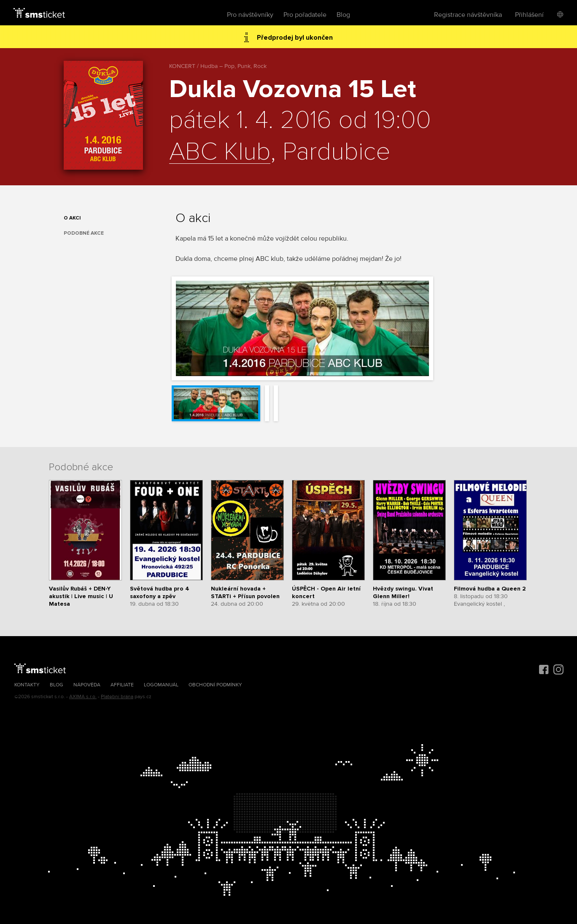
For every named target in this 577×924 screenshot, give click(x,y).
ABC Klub (220, 152)
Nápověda (87, 685)
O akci (72, 218)
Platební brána (117, 697)
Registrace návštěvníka (468, 15)
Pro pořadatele (305, 15)
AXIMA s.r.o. (83, 697)
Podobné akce (84, 233)
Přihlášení (529, 15)
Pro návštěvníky (250, 15)
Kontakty (27, 685)
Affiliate (122, 685)
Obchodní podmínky (215, 685)
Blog (343, 15)
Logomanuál (161, 685)
